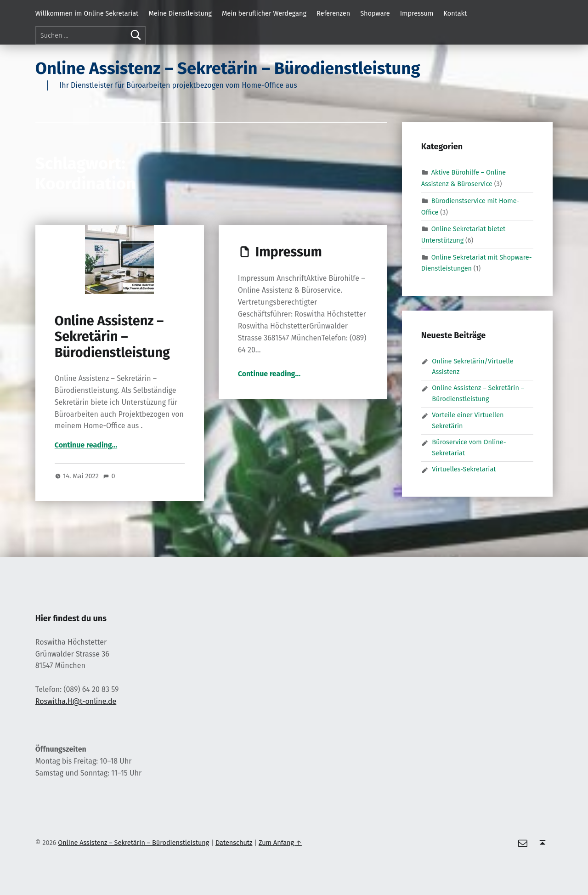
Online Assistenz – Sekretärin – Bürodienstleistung (228, 68)
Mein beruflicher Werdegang (264, 13)
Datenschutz (234, 843)
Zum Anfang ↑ (280, 843)
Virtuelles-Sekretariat (464, 469)
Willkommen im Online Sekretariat (87, 13)
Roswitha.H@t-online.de (76, 701)
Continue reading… (86, 445)
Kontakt (455, 13)
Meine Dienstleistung (180, 13)
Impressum (417, 13)
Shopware (375, 13)
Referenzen (333, 13)
